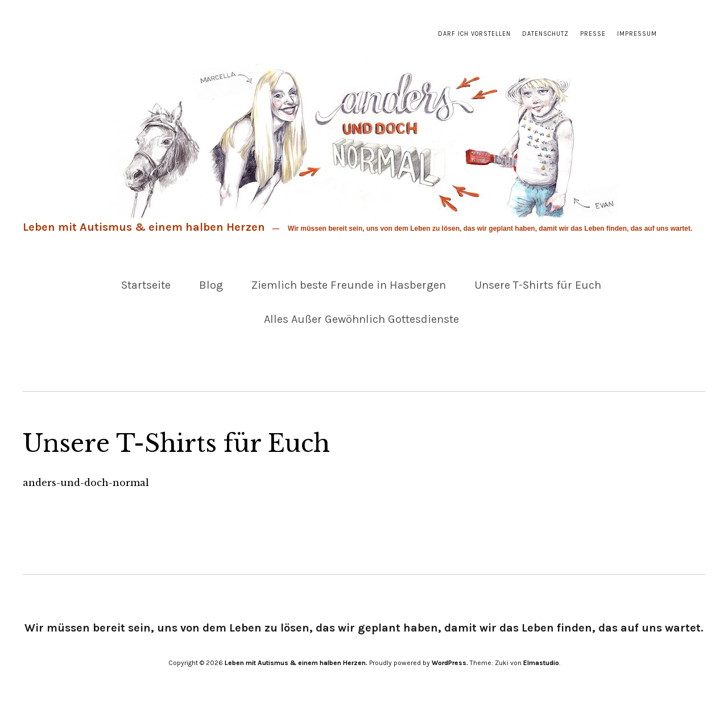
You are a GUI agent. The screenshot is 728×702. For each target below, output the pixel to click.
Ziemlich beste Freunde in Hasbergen (349, 285)
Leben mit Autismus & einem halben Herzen (144, 227)
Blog (211, 285)
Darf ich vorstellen (474, 34)
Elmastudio (541, 663)
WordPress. (450, 663)
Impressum (637, 34)
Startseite (146, 285)
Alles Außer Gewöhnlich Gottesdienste (361, 319)
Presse (593, 34)
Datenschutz (545, 34)
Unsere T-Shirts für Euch (538, 285)
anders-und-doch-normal (86, 483)
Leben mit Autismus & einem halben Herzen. (296, 663)
